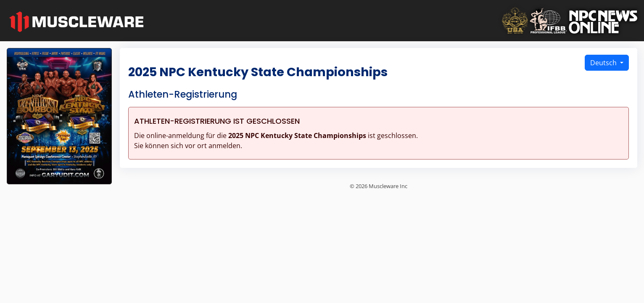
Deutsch (604, 63)
